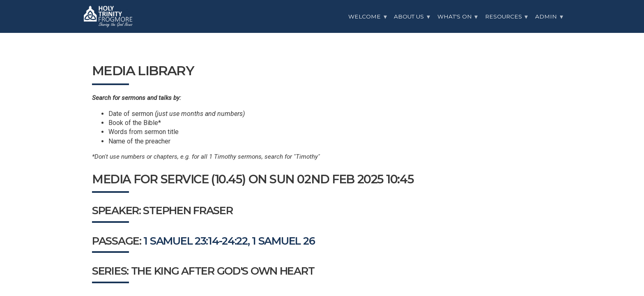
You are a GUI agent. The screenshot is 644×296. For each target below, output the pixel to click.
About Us (409, 16)
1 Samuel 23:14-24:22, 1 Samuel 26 (229, 241)
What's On (455, 16)
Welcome (365, 16)
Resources (504, 16)
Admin (546, 16)
